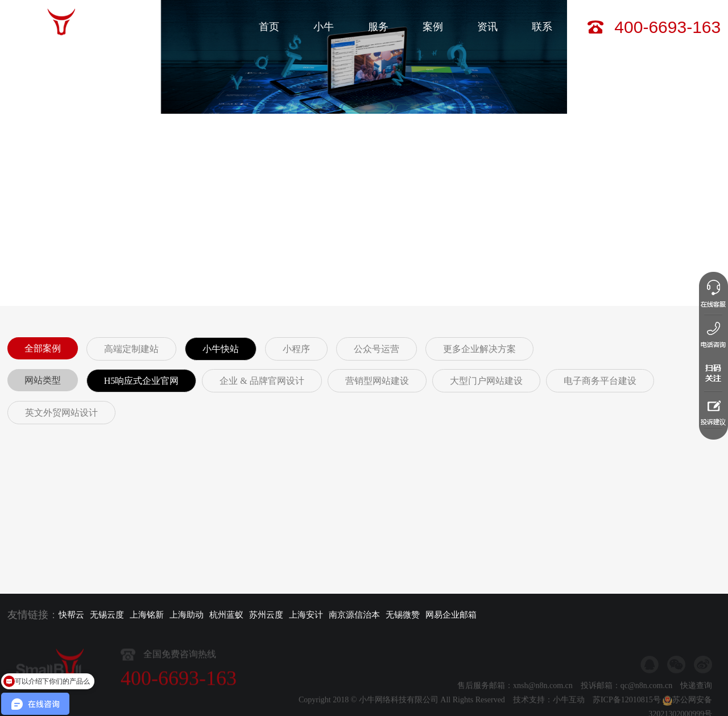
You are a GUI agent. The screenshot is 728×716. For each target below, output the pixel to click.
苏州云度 (266, 615)
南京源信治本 (354, 615)
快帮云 (71, 615)
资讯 (487, 27)
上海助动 (187, 615)
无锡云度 (107, 615)
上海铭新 (147, 615)
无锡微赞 (403, 615)
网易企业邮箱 (451, 615)
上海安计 (306, 615)
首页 (269, 27)
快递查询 (696, 700)
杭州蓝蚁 (226, 615)
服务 (378, 27)
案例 (433, 27)
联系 (542, 27)
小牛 (324, 27)
